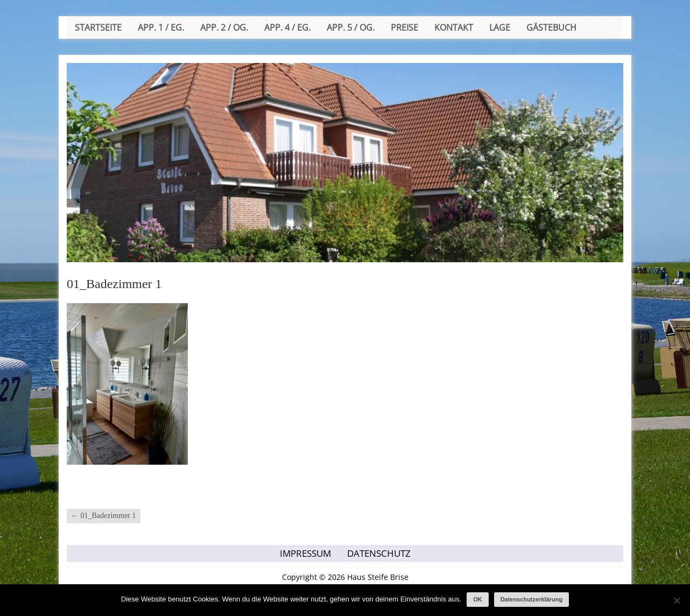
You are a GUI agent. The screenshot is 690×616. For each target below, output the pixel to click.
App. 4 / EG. (287, 27)
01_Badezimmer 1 (104, 516)
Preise (404, 27)
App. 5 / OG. (351, 27)
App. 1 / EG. (161, 27)
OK (478, 599)
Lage (500, 27)
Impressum (305, 553)
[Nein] (677, 600)
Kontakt (454, 27)
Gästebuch (551, 27)
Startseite (98, 27)
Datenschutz (379, 553)
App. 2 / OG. (224, 27)
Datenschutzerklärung (532, 599)
